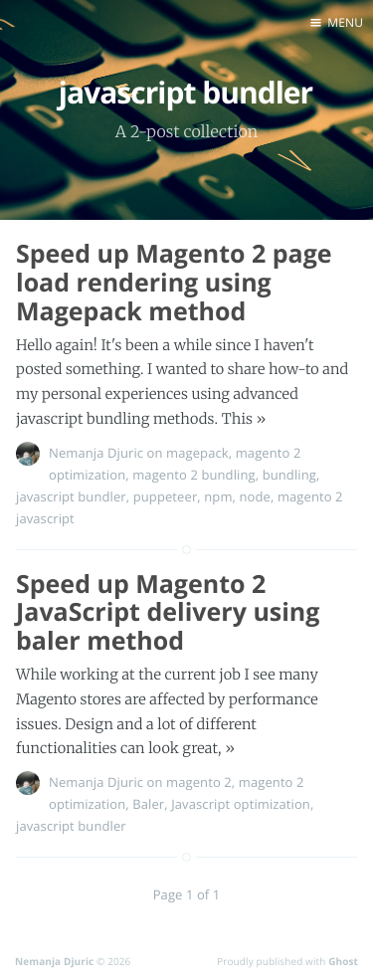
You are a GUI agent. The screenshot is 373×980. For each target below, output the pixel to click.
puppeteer (166, 496)
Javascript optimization (241, 804)
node (254, 496)
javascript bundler (71, 496)
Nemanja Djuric (96, 453)
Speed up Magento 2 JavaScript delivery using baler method (168, 613)
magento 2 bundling (193, 475)
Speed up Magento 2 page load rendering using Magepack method (174, 283)
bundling (289, 475)
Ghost (343, 961)
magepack (197, 453)
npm (218, 496)
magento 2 (199, 782)
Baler (148, 804)
